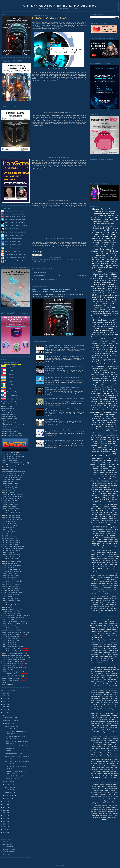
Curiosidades (109, 211)
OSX (95, 634)
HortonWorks (109, 663)
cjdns (115, 690)
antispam (115, 418)
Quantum (105, 349)
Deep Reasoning (103, 464)
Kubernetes (11, 503)
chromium (106, 646)
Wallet (100, 546)
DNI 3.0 (116, 717)
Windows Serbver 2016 (98, 686)
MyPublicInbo (103, 753)
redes (101, 253)
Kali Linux (113, 347)
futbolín (116, 799)
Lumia (104, 747)
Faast (108, 326)
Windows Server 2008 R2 (111, 686)
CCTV (93, 619)
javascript (100, 322)
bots (93, 360)
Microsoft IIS (101, 606)
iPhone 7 (106, 696)
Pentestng (107, 673)
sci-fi (109, 437)
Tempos (108, 238)
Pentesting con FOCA (14, 624)
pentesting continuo (105, 533)
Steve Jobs (112, 466)
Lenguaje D (99, 744)
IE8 (105, 602)
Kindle (101, 742)
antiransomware (106, 452)
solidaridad (98, 701)
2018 (5, 715)
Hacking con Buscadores (15, 668)
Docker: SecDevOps (14, 569)
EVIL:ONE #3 (13, 525)
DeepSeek (96, 385)
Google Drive (98, 600)
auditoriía (96, 790)
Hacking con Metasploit (15, 571)
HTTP (105, 328)
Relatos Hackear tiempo (15, 511)
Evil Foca (64, 260)
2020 (5, 710)
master (93, 521)
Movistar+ (110, 362)
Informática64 (106, 418)
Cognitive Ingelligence (112, 554)
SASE (98, 768)
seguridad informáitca (101, 571)
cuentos (115, 446)
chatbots (114, 452)
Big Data (10, 482)
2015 (5, 807)
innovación (113, 264)
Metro (105, 751)
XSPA (95, 531)
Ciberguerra (12, 469)
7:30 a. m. (60, 258)
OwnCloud (112, 761)
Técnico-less (95, 339)
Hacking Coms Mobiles (15, 661)
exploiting (101, 293)
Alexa (104, 387)
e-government (115, 692)
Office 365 (101, 435)
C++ (103, 713)
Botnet (102, 374)
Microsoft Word (107, 560)
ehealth (107, 475)
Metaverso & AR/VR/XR (15, 480)
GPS (102, 308)
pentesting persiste (106, 809)
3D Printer (115, 437)
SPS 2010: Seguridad (14, 674)
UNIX (93, 567)
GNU (108, 510)
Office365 (99, 427)
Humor (115, 222)
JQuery (98, 740)
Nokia (92, 673)
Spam (110, 257)
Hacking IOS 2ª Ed (13, 628)
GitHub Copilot (105, 481)
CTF (103, 554)
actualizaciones (97, 644)
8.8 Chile (7, 370)
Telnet (107, 778)
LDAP (95, 341)
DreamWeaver (112, 719)
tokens (104, 282)
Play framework (114, 673)
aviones (95, 646)
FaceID (98, 556)
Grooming (104, 556)
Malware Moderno (13, 509)
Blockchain (96, 264)
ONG (106, 458)
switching (112, 592)
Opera (97, 466)
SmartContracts (105, 314)
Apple (102, 234)
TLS (103, 544)
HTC (98, 732)
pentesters (102, 383)
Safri (113, 770)
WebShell (116, 782)
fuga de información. (100, 799)
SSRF (108, 584)
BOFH (106, 535)
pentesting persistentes (107, 698)
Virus (101, 460)
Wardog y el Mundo (14, 638)
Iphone (115, 228)
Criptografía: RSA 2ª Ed (15, 634)
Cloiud (92, 717)
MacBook (115, 489)
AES (117, 592)
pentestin (106, 569)
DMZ (101, 500)
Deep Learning (113, 621)
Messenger (104, 450)
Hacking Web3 (12, 486)
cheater (100, 646)
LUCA (114, 249)
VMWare (107, 642)
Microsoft (108, 251)
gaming (116, 337)
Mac (112, 374)
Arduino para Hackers (14, 555)
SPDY (112, 768)
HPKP (99, 663)
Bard (112, 400)
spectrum (96, 818)
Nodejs (100, 581)
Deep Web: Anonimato (15, 605)
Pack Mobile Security (8, 414)
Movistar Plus (100, 366)
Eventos (104, 209)
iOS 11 (99, 803)
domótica (94, 508)
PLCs (108, 512)
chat (100, 400)
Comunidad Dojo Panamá (12, 392)
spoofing (101, 312)
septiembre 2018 (10, 726)
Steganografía (96, 544)
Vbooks (95, 494)
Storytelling (11, 490)
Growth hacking (108, 577)
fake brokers (106, 694)
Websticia (96, 469)
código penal (94, 692)
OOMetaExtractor (43, 77)
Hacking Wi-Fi (12, 523)
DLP (98, 510)
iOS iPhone (109, 803)
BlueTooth (98, 328)
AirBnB (108, 617)
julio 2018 (8, 782)
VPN (110, 379)
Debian (106, 416)
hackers (108, 228)
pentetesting (115, 809)
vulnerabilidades (111, 422)
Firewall (115, 360)
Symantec (103, 682)
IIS (114, 305)
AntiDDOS (111, 496)
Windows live (107, 546)
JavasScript (104, 740)
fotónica (94, 613)
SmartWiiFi (100, 774)
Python (95, 253)
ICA (94, 527)
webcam (93, 393)
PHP (114, 308)
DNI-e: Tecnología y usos (15, 672)
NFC (93, 427)
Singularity (105, 640)
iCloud (116, 567)
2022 (5, 704)
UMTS (95, 546)
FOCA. (104, 724)
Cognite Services (111, 596)
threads (104, 701)
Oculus (93, 759)
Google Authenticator (105, 439)
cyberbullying (102, 494)
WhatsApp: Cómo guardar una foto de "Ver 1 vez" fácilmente (64, 356)
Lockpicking (93, 669)
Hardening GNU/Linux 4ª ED (17, 632)
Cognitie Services (100, 717)
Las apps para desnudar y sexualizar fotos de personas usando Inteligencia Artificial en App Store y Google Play (65, 347)
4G (106, 508)
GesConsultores (104, 728)
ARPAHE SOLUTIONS (11, 399)
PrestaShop (102, 584)
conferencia (97, 330)
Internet (97, 236)
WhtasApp (102, 784)
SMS (115, 299)
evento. (109, 795)
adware (94, 364)
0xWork (93, 703)
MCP (96, 630)
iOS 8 (103, 803)
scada (101, 431)
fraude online (112, 318)
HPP (116, 600)
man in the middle (113, 650)
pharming (116, 698)
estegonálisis (96, 795)
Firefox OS (115, 724)
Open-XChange (114, 759)
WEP (107, 684)
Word (92, 688)
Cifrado (95, 274)
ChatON (109, 715)
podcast (111, 295)
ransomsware (101, 615)
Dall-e (108, 659)
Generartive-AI (114, 726)
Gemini (112, 303)
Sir (116, 770)
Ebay (116, 659)
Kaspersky (115, 627)
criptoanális (112, 790)
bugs (105, 272)
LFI (116, 500)
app (114, 443)
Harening (108, 732)
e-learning (114, 648)
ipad (94, 282)
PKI (99, 492)
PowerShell (105, 264)
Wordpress (104, 310)
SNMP (106, 565)
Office (92, 337)
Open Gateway (113, 406)
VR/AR (94, 391)
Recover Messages (102, 542)
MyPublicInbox (8, 844)
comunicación (96, 648)
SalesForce (101, 638)
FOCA (38, 27)
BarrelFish (108, 711)
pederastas (97, 698)
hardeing (104, 801)
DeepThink (94, 623)
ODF (106, 368)
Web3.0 (116, 586)
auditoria (112, 688)
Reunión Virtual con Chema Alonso (15, 214)
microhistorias (95, 326)
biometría (107, 339)
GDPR (115, 425)
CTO (107, 573)
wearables (110, 701)
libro (100, 295)
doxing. (100, 793)
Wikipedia (96, 588)
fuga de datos (111, 297)
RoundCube (111, 678)
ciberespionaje (111, 291)
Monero (113, 579)
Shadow (94, 640)
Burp (111, 657)
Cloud (100, 320)
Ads (93, 489)
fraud (112, 694)
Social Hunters (12, 500)
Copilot (93, 556)
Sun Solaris (103, 443)
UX (97, 567)
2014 (5, 810)
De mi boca (96, 719)
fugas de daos (110, 799)
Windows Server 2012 (15, 649)
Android (96, 234)
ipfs (117, 696)
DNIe (96, 439)
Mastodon (102, 502)
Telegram (111, 328)
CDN (97, 619)
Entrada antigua (81, 276)
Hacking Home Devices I (16, 473)
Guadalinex (114, 730)
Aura (102, 251)
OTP (101, 441)
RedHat (110, 483)
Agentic (107, 393)
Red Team (11, 567)
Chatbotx (114, 715)
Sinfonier (98, 395)
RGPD (101, 765)
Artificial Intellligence (110, 709)
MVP (116, 481)
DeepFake (111, 575)
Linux (114, 230)
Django (100, 623)
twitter (104, 257)
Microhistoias (99, 671)
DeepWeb (96, 471)
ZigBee (106, 788)
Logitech (94, 747)
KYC (92, 742)
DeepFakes (103, 280)
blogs (105, 295)
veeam (114, 818)
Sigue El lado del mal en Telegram (13, 219)
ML (117, 402)
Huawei (102, 734)
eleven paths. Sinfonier (113, 793)
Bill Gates (112, 535)
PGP (111, 420)
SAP (92, 638)
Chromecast (99, 659)
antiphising (106, 688)
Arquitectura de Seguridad (17, 471)
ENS (98, 420)
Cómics (96, 249)
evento (95, 477)
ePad (104, 793)
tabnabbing (104, 818)
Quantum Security (14, 457)
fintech (105, 797)
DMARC (99, 575)
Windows (95, 232)
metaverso (105, 335)
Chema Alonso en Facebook (13, 245)
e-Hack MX (8, 385)
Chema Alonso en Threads (11, 229)
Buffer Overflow (104, 523)
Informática (95, 736)
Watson (102, 782)
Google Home (113, 456)
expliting (100, 797)
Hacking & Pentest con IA (16, 463)
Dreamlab (7, 374)
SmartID (109, 514)
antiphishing (113, 435)
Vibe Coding (101, 529)
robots (94, 351)
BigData (108, 266)
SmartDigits (113, 772)
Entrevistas (105, 243)
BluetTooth (99, 713)
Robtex (116, 636)
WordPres (101, 788)
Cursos (97, 224)
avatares (113, 506)
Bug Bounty (11, 521)
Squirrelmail (114, 680)
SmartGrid (94, 774)
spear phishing (107, 448)
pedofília (108, 807)
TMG (93, 778)
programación (113, 280)
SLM (115, 483)
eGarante (108, 590)
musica (95, 652)
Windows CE (113, 684)
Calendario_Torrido (98, 389)
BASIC (114, 552)
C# (99, 596)
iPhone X (112, 696)
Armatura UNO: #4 (14, 538)
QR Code (114, 563)
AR (112, 703)
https (99, 335)
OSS (112, 757)
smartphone (98, 354)
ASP (94, 552)
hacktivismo (114, 381)
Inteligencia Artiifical (102, 667)
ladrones (93, 592)
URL (102, 780)
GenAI (100, 230)
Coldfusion (106, 598)
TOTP (113, 370)
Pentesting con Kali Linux (16, 630)
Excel (107, 347)
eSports (93, 650)
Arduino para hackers (15, 427)
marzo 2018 (9, 793)
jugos (110, 805)
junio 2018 (8, 784)
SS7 (96, 638)
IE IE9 (114, 282)
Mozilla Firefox (113, 397)
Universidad (98, 241)
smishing (110, 816)
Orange (107, 606)
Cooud (107, 717)
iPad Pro (115, 803)
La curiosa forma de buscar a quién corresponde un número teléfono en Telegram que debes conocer (64, 378)
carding (114, 546)
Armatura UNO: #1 (14, 544)
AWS (100, 496)
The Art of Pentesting (14, 477)
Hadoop (114, 525)
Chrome (96, 333)
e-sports (110, 494)
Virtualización (109, 529)
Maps (108, 579)
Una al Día (10, 670)
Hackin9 (96, 602)
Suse (115, 640)
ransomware (94, 374)
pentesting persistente (98, 454)
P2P (116, 400)
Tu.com (94, 404)
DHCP (101, 621)
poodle (99, 811)
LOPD (107, 374)
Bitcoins (94, 289)
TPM (96, 778)
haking (116, 694)
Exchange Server (109, 402)
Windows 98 (109, 784)
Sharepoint (95, 485)
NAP (113, 671)
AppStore (108, 594)
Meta (114, 464)
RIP (105, 765)
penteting (100, 652)
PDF (111, 358)
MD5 (112, 747)
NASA (117, 755)
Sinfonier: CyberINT (14, 601)
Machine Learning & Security (17, 557)
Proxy (102, 351)
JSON (109, 602)
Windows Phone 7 (102, 786)
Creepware (95, 621)
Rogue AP (94, 565)
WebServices (114, 642)
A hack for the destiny (14, 580)
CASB (107, 713)
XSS (98, 282)
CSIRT (116, 713)
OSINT (10, 530)
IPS (98, 665)
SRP (116, 768)
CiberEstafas (12, 507)
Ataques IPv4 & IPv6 (14, 433)
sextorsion (94, 496)
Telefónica (114, 220)
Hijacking (112, 354)
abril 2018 (8, 790)
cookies (111, 519)
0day (106, 414)
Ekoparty (7, 378)
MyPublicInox (103, 755)
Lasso (114, 602)
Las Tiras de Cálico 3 (15, 475)
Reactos (110, 636)
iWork (94, 569)
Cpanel (116, 619)
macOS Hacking (13, 586)
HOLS (116, 625)
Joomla (99, 410)
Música (115, 261)
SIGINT (107, 768)
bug (99, 257)
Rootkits (109, 502)
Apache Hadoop (107, 552)
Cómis (111, 717)
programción (94, 813)
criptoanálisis (108, 446)
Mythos (111, 632)
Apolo (101, 657)
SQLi (93, 395)
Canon (93, 659)
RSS (115, 391)
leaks (110, 487)
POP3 (103, 634)
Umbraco (107, 780)
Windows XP (113, 322)
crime (102, 611)
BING (103, 287)
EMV (112, 598)
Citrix (103, 326)
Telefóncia (102, 778)
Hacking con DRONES (15, 582)
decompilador (101, 692)
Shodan (96, 308)
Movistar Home (103, 268)
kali (117, 316)
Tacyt (97, 337)
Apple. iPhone (100, 709)
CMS (113, 498)
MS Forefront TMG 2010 (15, 676)
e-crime (104, 318)
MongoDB (94, 581)
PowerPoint (94, 636)
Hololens (114, 732)
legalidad (100, 364)
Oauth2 (94, 435)
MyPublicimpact (8, 847)
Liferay (105, 744)
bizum (117, 688)
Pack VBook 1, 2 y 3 (8, 429)
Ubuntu (112, 316)
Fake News (102, 343)
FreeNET (103, 661)
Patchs (112, 606)
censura (94, 548)
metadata (112, 310)
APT (107, 341)
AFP (101, 655)
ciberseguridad (113, 215)
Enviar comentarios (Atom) (49, 279)
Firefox (94, 293)
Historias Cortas (13, 484)
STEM (101, 770)
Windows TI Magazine (105, 404)
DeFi (106, 456)
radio (112, 335)
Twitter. (116, 778)
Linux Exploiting (13, 626)
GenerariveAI (106, 726)
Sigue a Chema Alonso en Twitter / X (16, 235)
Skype (110, 441)
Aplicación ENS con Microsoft (17, 659)
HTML (112, 393)
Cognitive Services (98, 266)
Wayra (94, 322)
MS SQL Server (105, 370)
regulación (109, 615)
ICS (117, 510)
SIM (110, 458)
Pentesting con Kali (15, 425)
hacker (93, 406)
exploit (104, 284)
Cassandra (103, 715)
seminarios (111, 571)
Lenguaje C (96, 604)
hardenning (110, 801)
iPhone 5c (100, 696)
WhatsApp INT (12, 492)
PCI (99, 634)
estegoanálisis (104, 469)
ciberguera (113, 646)
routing (94, 617)
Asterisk (106, 657)
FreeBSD (99, 726)
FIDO (100, 724)
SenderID (95, 514)
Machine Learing (105, 749)
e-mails (106, 408)
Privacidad (95, 218)
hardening (98, 226)
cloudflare (101, 341)
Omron (98, 759)
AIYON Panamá (9, 395)
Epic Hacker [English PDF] (16, 617)
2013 (5, 813)
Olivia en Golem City (16, 467)
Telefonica (109, 544)
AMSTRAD (108, 431)
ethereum (106, 381)
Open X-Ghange (105, 759)
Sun (107, 435)
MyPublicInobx (107, 671)
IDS (109, 500)
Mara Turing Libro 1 (14, 517)
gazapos (93, 801)
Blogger (94, 425)
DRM (104, 659)
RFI (116, 512)
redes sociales (103, 303)
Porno (93, 542)
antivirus (116, 412)
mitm (102, 259)
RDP (105, 441)
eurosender (103, 795)
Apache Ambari (108, 705)
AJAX (106, 703)
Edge (106, 479)
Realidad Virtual (102, 483)
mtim (100, 807)
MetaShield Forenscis (112, 630)
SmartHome (104, 345)
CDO (100, 376)
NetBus (93, 757)
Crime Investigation (14, 584)
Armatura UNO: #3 (14, 540)
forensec (116, 797)
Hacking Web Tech (13, 599)
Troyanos (103, 333)
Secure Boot (109, 638)
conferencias (45, 260)
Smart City (102, 514)
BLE (92, 439)
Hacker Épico (12, 645)
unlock (109, 818)
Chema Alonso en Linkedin (11, 248)
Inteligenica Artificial (107, 738)
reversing (108, 385)
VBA (111, 780)
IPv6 (39, 262)
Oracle (107, 312)
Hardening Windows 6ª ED (15, 663)
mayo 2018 (9, 787)
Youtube (96, 280)
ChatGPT (104, 247)
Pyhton (95, 609)
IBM (117, 393)
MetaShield (68, 27)
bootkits (105, 567)
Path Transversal (99, 673)
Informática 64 (96, 418)
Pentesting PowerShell (15, 609)
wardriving (104, 550)
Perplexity (109, 389)
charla (116, 374)
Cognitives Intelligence (109, 538)
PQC (112, 512)
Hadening (102, 732)
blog (103, 291)
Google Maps (103, 540)
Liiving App (110, 744)
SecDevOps (104, 466)
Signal (100, 640)
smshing (114, 652)
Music (97, 512)
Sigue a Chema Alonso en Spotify (15, 232)
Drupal (93, 540)
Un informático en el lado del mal (60, 6)
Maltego (107, 604)
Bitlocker (94, 554)
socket (115, 816)
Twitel (101, 402)
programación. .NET (113, 811)
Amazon (113, 330)
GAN (98, 450)
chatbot (113, 366)
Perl (111, 581)
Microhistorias (12, 643)
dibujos (98, 360)
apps (111, 356)
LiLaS (84, 205)
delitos (93, 550)
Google (104, 218)
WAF (105, 504)
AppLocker (108, 707)
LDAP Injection (96, 349)
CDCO (99, 554)
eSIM (93, 694)
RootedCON (102, 609)
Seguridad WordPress (15, 595)
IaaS (109, 665)
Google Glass (106, 600)
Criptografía (110, 259)
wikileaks (100, 393)
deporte (109, 531)
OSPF (108, 757)
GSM (99, 397)
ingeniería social (101, 437)
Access (97, 594)
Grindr (109, 730)
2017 (5, 802)
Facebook (112, 247)
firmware (110, 797)
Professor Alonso (9, 408)
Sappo (43, 27)
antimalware (97, 305)
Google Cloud (97, 433)
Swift (98, 682)
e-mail (113, 245)
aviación (116, 644)
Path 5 (116, 420)
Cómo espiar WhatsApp (53, 419)
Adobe (105, 496)
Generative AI (113, 284)
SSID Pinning (95, 770)
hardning (116, 801)
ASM (110, 508)
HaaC (113, 510)
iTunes (92, 805)
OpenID (92, 761)
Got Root (10, 597)
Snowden (111, 774)
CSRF (93, 450)
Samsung (109, 527)
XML (101, 588)
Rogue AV (98, 678)
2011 (5, 818)
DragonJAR (8, 367)
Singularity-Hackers (9, 849)
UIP (98, 780)
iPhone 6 (105, 650)
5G (117, 550)
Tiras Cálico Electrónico (16, 549)
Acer (97, 705)
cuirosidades (94, 793)
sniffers (93, 420)
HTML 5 (116, 577)
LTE (93, 630)
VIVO (100, 567)
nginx (109, 613)
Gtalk (105, 625)
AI (104, 213)
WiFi (100, 270)
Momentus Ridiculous (109, 433)
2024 (5, 699)
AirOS (101, 705)
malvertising (105, 592)
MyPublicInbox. (94, 755)
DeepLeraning (104, 719)
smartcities (110, 521)
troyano (94, 397)
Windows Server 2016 (15, 435)
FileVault (109, 724)
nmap (98, 521)
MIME (116, 747)
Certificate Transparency (106, 619)
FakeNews (108, 364)
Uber (102, 642)
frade (92, 799)
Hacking (71, 260)
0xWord (5, 842)
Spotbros (100, 776)
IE (105, 627)
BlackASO (114, 617)
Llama (107, 358)
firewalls (114, 590)
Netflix (110, 450)
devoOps (108, 692)
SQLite (115, 458)
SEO (115, 389)
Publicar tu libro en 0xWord (9, 362)
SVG (105, 770)
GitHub (99, 406)
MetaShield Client (113, 558)
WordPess (94, 788)
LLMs (103, 245)
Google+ (100, 577)
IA (107, 213)
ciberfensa (95, 690)
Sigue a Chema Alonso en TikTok (15, 222)
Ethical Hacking (13, 431)
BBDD (117, 571)
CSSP (97, 715)
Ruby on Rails (106, 492)
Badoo (102, 711)
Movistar (115, 270)
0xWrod (98, 703)
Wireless (115, 314)
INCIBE (94, 665)
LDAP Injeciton (115, 742)
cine (110, 368)
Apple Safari (99, 489)
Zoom (114, 588)
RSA (116, 427)
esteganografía (106, 360)
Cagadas (103, 596)
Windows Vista (113, 272)
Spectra (115, 238)
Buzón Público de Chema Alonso (15, 217)
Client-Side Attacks (14, 578)
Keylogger (110, 667)
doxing (107, 429)
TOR (116, 358)
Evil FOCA (56, 27)
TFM (108, 682)
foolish (93, 437)
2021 (5, 707)
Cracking (108, 308)
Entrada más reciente (39, 276)
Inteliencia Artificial (113, 736)
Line (115, 667)
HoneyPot (110, 556)
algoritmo (107, 506)
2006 (5, 832)
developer (106, 330)
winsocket (104, 820)
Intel (112, 481)
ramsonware (101, 813)
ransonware (108, 813)
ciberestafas (113, 349)
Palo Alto (108, 634)
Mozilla (94, 563)
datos (103, 385)
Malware (111, 224)
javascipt (104, 613)
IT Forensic (8, 381)
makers (112, 372)
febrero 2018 (9, 795)
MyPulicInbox (111, 755)
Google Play (95, 316)
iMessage (95, 533)
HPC (94, 732)
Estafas (115, 251)
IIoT (111, 734)
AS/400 (116, 703)
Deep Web (105, 391)
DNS (92, 295)
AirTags (109, 655)
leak (106, 322)
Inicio (61, 276)
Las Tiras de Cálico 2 (15, 498)
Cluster (10, 607)
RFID (94, 483)
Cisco (111, 523)
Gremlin (111, 540)
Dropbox (103, 510)
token (102, 347)
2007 (5, 830)
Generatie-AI (110, 661)
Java (116, 335)
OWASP (103, 512)
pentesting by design (96, 809)
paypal (98, 550)
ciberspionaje (103, 519)
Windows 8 (96, 318)
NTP (116, 632)
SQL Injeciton (95, 680)
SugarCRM (114, 776)
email (116, 519)
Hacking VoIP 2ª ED (14, 640)
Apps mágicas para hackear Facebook (57, 430)
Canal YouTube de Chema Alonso (15, 258)
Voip (115, 379)
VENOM (116, 780)
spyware (115, 487)
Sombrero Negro (13, 505)
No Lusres (99, 757)
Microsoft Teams (97, 560)
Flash (98, 661)
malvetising (115, 805)
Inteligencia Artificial (98, 215)
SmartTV (113, 320)
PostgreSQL (94, 584)
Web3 (116, 257)
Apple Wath (115, 707)
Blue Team (101, 425)
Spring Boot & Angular (15, 561)
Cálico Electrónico (9, 410)
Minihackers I (13, 461)
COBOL (115, 657)
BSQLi (115, 454)
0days (96, 535)
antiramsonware (113, 788)
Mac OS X (104, 316)
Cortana (93, 575)
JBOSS (109, 627)
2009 (5, 824)
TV (117, 492)
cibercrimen (106, 270)
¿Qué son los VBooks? (9, 423)
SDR (108, 609)
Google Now (103, 730)
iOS (108, 245)
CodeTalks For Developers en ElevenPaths (47, 165)
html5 (115, 494)
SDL (117, 678)
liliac (92, 698)
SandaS (111, 565)
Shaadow (116, 638)
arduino (96, 414)
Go (97, 540)
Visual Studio (103, 485)
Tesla (116, 565)
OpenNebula (99, 761)
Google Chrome (98, 299)
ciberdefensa (102, 548)
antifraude (95, 590)
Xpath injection (107, 588)
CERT (112, 713)
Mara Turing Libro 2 (14, 515)
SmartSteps (107, 680)
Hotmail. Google (94, 734)
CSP (93, 715)
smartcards (107, 652)
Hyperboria (100, 627)
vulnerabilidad (95, 655)
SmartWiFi (94, 402)
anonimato (104, 356)
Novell (116, 540)
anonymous (95, 519)
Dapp (106, 621)
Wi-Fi (116, 529)
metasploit (95, 259)
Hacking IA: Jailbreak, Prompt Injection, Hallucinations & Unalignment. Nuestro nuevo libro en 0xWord (54, 290)
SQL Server (95, 314)
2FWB (101, 535)
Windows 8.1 (107, 460)
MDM (100, 558)
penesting (114, 807)
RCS (108, 676)
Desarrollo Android (13, 636)
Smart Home (96, 452)
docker (93, 335)
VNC (103, 684)
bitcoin (107, 276)
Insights (100, 736)
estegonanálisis (112, 611)
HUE (103, 663)
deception (102, 590)
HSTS (109, 525)
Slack (111, 640)
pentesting (98, 213)
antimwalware (98, 688)
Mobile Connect (111, 471)
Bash (93, 573)
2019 (5, 713)
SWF (109, 770)
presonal (104, 811)
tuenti (102, 414)
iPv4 (95, 320)
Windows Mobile (112, 504)
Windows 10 (101, 297)
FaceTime (94, 577)
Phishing (93, 272)
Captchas (112, 414)
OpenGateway (108, 427)
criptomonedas (102, 278)
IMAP (115, 663)
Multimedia (95, 473)
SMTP (103, 527)
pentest (105, 226)
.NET (110, 305)
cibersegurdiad (109, 690)
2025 (5, 696)
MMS (93, 749)
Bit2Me (94, 358)
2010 (5, 821)
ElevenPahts (107, 489)
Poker (114, 634)
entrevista (113, 475)
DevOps (112, 416)
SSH (99, 422)
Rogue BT (105, 678)
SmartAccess (106, 772)
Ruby (94, 422)
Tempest (114, 473)
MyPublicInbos (111, 753)
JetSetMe (115, 740)
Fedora (95, 625)
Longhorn (100, 669)
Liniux (116, 744)
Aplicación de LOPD (13, 678)
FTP (110, 479)
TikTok (110, 443)
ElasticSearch (94, 722)
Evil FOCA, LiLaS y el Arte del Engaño (16, 751)
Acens (102, 594)
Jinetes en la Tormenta (15, 519)
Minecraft (110, 751)
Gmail (115, 293)
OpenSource (108, 412)
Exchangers (94, 724)
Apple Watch (115, 594)
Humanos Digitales (98, 458)
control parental (106, 462)
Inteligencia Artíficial (96, 738)
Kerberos (103, 579)
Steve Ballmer (106, 776)
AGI (102, 703)
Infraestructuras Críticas (15, 592)
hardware (113, 274)
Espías (106, 623)
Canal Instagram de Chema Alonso (16, 261)
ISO (114, 734)
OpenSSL (94, 492)
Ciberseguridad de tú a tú (16, 496)
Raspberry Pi (12, 528)
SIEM (103, 768)
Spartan (94, 776)
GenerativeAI (107, 255)
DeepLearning (112, 383)
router (115, 615)
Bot (97, 523)
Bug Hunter (12, 452)
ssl (98, 351)
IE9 (110, 464)
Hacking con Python (14, 613)
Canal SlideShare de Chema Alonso (16, 255)
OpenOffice (99, 412)
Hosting (101, 602)
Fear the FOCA (8, 406)
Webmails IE (95, 784)
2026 (5, 693)
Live (102, 604)
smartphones (101, 617)
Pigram (116, 581)
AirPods (99, 552)
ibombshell (101, 508)
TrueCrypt (105, 586)
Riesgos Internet (13, 563)
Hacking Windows (13, 576)
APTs (92, 594)
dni (106, 611)
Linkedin (105, 397)
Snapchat (94, 586)
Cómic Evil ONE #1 (14, 559)
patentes (103, 521)
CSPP (115, 431)
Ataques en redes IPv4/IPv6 (16, 655)
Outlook (102, 473)
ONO (104, 757)
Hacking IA (12, 454)
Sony (99, 586)
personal (96, 247)
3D (110, 469)
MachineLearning (108, 669)
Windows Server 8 (112, 786)
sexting (100, 448)
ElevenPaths (55, 260)
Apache (110, 289)
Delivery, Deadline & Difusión (13, 754)
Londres (99, 747)
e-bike (108, 648)
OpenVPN (106, 581)
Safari (113, 492)
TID (115, 362)
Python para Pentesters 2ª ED (17, 615)
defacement (114, 548)
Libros (106, 220)
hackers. (98, 801)
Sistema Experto (97, 772)
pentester (94, 376)
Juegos (98, 287)
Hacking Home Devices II (16, 465)
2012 (5, 816)
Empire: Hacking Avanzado (16, 546)
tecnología (109, 454)
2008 (5, 827)
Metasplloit (100, 751)
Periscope (95, 763)
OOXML (109, 343)
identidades (98, 805)
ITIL (117, 734)
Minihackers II (13, 459)
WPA (116, 609)
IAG (95, 579)
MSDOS (96, 502)
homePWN (94, 696)
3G (111, 408)
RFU (97, 765)
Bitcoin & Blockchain (14, 588)
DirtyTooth (49, 27)
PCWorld (112, 324)
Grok (112, 600)
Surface (93, 682)
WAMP (92, 782)
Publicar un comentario (39, 273)
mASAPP (100, 569)
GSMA (97, 481)
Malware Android (13, 603)
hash (99, 613)
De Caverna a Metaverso (15, 494)
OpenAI (106, 320)
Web (107, 782)
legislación (104, 379)
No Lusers (104, 236)
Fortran (93, 726)
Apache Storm (100, 707)
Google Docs (95, 730)
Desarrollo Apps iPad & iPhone (17, 653)
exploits (110, 337)
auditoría (108, 253)
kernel (95, 448)
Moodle (114, 560)
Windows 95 (96, 611)
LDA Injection (107, 742)
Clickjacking (95, 500)
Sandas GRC (114, 584)
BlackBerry (96, 538)
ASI (94, 705)
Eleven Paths (111, 234)
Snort (106, 774)
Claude (115, 368)
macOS (95, 383)
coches (95, 475)
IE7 (113, 500)
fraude (111, 268)
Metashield (107, 410)
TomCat (112, 682)
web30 (110, 550)
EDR (117, 575)
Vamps (110, 586)
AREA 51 (7, 388)
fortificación (101, 301)
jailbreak (94, 312)
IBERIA (107, 734)
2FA (110, 278)
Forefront (103, 471)
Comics (103, 232)
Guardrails (111, 625)
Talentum (103, 337)
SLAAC (111, 542)
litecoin (98, 592)
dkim (102, 429)
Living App (115, 326)
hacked (105, 324)
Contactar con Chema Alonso (14, 211)
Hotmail (105, 406)
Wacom (97, 782)
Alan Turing (115, 655)
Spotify (95, 408)
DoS (106, 500)
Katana (96, 742)
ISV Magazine (104, 665)
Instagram (95, 370)
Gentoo (100, 625)
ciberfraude (101, 690)
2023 (5, 701)
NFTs (107, 366)
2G (114, 550)
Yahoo (115, 404)
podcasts (109, 293)
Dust (111, 391)
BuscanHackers (100, 573)
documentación (96, 381)
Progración (102, 763)
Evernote (94, 661)
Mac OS (98, 749)
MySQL (96, 310)
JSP (98, 579)
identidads (105, 805)
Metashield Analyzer (97, 632)
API (99, 391)
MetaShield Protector (99, 362)
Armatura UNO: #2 (14, 542)
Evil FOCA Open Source (65, 205)
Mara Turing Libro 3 (14, 513)
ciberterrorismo (113, 485)
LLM (95, 230)
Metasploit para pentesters (18, 647)
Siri (103, 395)
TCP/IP (100, 504)
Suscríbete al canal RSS (12, 251)
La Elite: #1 (12, 534)
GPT (108, 301)
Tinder (115, 544)
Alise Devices (95, 657)
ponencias (94, 811)
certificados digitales (97, 446)
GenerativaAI (95, 728)
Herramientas (104, 274)
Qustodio (103, 676)
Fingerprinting (112, 232)
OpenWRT (106, 761)
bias (98, 429)
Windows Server (98, 276)
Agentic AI (102, 477)
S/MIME (100, 565)
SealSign (108, 473)
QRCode (101, 636)
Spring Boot (11, 553)
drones (112, 429)
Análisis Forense (13, 574)
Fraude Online (11, 666)
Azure (115, 356)
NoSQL (108, 563)
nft (117, 366)
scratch (114, 533)
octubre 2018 (9, 723)
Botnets (105, 354)
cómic (110, 376)
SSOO (101, 680)
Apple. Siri (93, 709)
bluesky (101, 790)
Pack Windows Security (9, 416)
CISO (115, 448)
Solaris (116, 774)
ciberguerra (98, 324)
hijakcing (94, 803)
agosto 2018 (9, 729)
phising (93, 701)
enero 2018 (9, 798)
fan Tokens (115, 339)
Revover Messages (112, 765)
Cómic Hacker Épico (14, 611)
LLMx (93, 744)
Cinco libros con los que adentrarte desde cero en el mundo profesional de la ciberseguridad (64, 368)
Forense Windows (13, 680)
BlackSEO (110, 387)
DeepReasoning (101, 525)
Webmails (95, 400)
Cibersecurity (113, 573)
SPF (93, 429)
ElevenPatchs (102, 722)
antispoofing (102, 531)
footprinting (105, 372)
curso (105, 376)
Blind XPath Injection (104, 498)
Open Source (96, 284)
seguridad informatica (101, 816)
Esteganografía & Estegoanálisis (18, 622)
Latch (61, 27)
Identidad (107, 230)
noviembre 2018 (10, 721)
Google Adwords (113, 728)
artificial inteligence (107, 644)
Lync (108, 747)
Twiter (111, 778)
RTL (106, 636)
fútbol (114, 531)
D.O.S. (94, 456)
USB (103, 422)
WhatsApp (95, 251)
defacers (103, 648)
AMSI (105, 655)
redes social (115, 813)
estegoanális (98, 694)
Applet (95, 596)
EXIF (112, 659)
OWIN (116, 757)
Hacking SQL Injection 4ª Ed (16, 657)
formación (107, 222)
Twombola (94, 780)
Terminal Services (111, 351)
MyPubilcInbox (101, 563)
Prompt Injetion (96, 676)
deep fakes (95, 487)
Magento (105, 558)
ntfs (104, 807)
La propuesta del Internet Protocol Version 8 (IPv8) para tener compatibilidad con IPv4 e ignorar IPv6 (64, 441)
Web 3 (111, 782)
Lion (93, 512)
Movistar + (108, 299)
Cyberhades (7, 854)
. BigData (116, 701)
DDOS (114, 469)
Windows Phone (98, 506)
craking (106, 790)
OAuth (115, 450)
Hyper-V (93, 627)
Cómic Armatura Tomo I (15, 565)
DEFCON (100, 456)
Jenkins (110, 740)
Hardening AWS (13, 488)
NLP (116, 671)
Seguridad (95, 460)
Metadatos (107, 241)
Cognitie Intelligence (97, 598)
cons (94, 301)
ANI (109, 703)
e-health (101, 475)
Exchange (111, 623)
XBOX (100, 408)
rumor (94, 816)
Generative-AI (105, 249)
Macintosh (102, 630)
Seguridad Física (112, 287)
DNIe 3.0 (105, 575)
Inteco (105, 736)
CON (109, 282)
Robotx (94, 768)
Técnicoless (112, 333)
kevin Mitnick (103, 487)
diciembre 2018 (10, 718)
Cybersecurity (98, 416)
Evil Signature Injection (112, 722)
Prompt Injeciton (110, 763)
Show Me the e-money (15, 532)
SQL (112, 609)
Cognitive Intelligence (103, 261)
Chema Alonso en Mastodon (12, 239)
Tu (96, 684)
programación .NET (112, 395)
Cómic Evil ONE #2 (15, 551)
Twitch (99, 684)
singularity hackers (97, 368)
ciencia (111, 567)
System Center (95, 642)
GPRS (105, 305)
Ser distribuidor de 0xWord (9, 402)
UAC (101, 339)
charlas (104, 224)
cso (108, 548)
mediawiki (95, 807)
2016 (5, 804)
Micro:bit (106, 632)
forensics (106, 400)
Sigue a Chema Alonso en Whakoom (16, 226)
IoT (96, 295)
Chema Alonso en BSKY (10, 242)
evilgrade (99, 650)
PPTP (98, 527)
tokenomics (102, 289)
